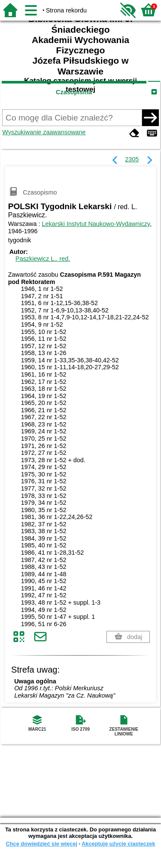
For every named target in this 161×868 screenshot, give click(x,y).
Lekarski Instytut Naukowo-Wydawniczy (96, 224)
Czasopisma (74, 92)
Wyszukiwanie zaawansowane (44, 132)
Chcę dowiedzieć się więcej (41, 844)
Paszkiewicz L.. (43, 259)
